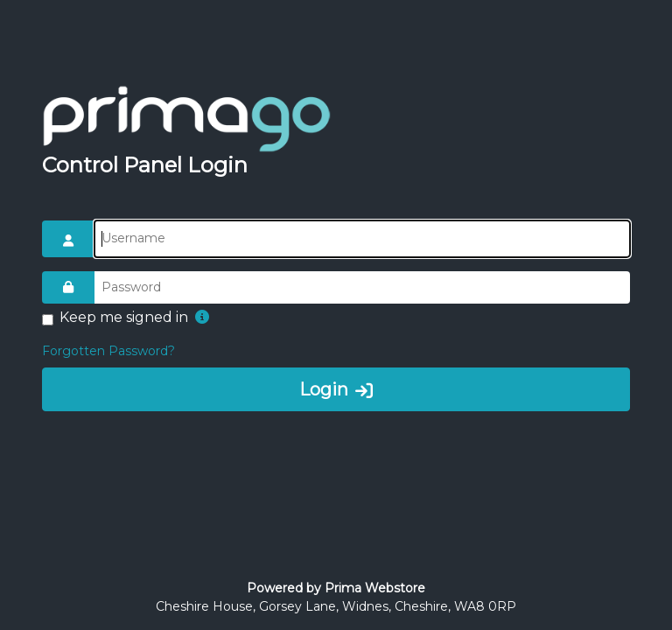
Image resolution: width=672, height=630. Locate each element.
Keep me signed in (124, 317)
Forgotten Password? (108, 351)
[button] (202, 318)
